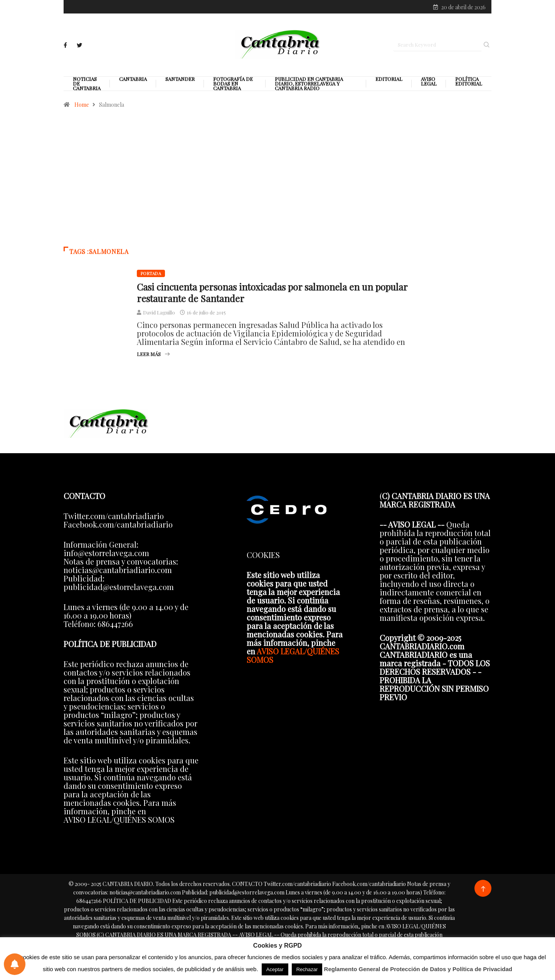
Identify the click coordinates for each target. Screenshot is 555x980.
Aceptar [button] (275, 969)
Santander (180, 81)
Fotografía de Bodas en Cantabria (233, 85)
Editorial (389, 81)
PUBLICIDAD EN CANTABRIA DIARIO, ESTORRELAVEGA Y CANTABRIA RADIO (309, 85)
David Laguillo (159, 314)
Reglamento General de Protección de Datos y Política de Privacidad (418, 969)
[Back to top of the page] (483, 890)
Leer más (153, 356)
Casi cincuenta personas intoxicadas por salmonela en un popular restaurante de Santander (272, 294)
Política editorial (469, 83)
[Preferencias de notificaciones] (15, 964)
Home (82, 106)
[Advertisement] (277, 183)
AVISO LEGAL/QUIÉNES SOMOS (293, 656)
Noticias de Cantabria (87, 85)
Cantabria (133, 81)
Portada (151, 275)
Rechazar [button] (307, 969)
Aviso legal (429, 83)
